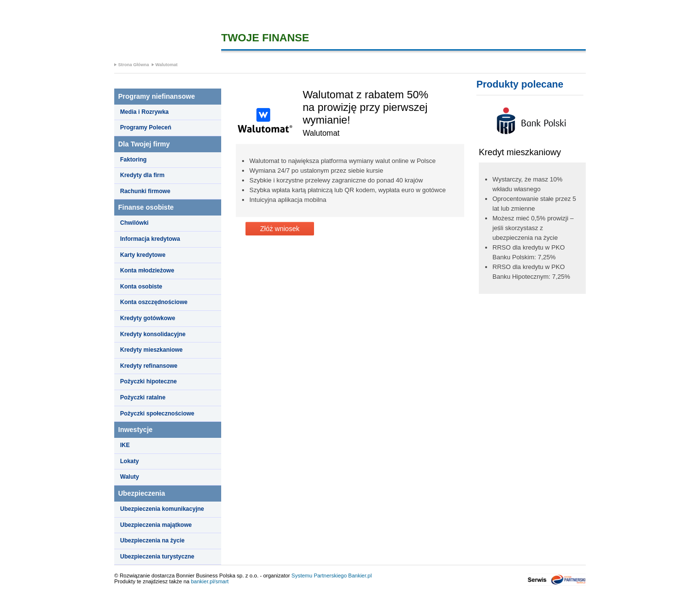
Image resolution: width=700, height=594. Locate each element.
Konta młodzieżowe (147, 270)
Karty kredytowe (143, 255)
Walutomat (167, 65)
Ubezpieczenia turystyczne (157, 557)
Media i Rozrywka (144, 112)
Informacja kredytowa (150, 239)
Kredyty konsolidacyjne (153, 334)
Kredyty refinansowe (149, 366)
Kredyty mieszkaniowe (151, 350)
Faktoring (133, 160)
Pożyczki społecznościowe (157, 414)
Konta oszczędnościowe (154, 302)
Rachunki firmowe (145, 191)
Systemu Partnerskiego (319, 576)
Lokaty (130, 461)
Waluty (130, 477)
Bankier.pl (360, 576)
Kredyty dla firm (142, 175)
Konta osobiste (141, 287)
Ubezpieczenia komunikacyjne (162, 509)
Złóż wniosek (280, 229)
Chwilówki (134, 223)
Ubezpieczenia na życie (152, 540)
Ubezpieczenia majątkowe (156, 525)
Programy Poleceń (146, 127)
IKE (125, 445)
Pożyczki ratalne (143, 397)
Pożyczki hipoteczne (149, 381)
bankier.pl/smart (210, 581)
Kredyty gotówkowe (148, 318)
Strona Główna (134, 65)
